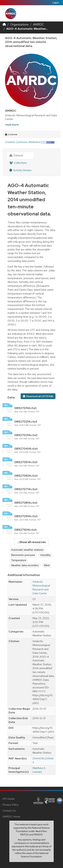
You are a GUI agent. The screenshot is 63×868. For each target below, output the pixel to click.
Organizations (19, 24)
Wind (47, 565)
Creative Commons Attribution (23, 142)
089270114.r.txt (25, 408)
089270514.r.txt (26, 462)
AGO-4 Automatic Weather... (27, 29)
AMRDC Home (11, 817)
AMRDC (38, 24)
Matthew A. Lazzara (39, 770)
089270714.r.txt (26, 489)
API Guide (9, 799)
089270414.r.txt (26, 449)
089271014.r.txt (25, 530)
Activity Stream (20, 170)
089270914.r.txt (26, 516)
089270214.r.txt (26, 421)
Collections (18, 163)
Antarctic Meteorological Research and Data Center (41, 588)
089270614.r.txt (26, 476)
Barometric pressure (23, 555)
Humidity (45, 555)
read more (12, 125)
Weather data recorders (25, 565)
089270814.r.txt (26, 503)
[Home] (4, 24)
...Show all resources (32, 542)
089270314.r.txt (26, 435)
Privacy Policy (11, 805)
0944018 (38, 758)
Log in (56, 3)
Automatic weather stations (27, 550)
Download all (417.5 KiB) (38, 396)
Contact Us (9, 811)
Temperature (19, 560)
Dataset (16, 155)
